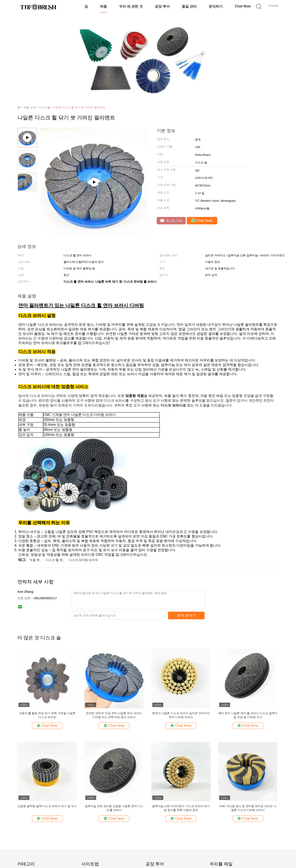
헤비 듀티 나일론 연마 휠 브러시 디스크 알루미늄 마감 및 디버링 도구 (248, 715)
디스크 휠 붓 (54, 560)
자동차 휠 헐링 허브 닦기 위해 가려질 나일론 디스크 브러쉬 (47, 715)
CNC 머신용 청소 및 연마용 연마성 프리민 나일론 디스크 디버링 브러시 (248, 808)
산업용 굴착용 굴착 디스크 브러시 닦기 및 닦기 (47, 806)
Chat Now (243, 6)
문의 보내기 (186, 615)
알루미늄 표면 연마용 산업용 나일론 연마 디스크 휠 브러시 (114, 808)
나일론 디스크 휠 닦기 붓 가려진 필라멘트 (79, 107)
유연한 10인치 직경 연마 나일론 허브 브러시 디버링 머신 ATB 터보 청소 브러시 (114, 715)
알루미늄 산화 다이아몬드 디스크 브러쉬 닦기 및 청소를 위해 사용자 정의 (181, 808)
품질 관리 (189, 6)
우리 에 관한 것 (131, 6)
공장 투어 (162, 6)
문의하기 (216, 6)
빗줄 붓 (35, 560)
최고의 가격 (171, 221)
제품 (103, 6)
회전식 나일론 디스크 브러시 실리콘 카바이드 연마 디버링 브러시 (181, 715)
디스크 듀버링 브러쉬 (83, 560)
